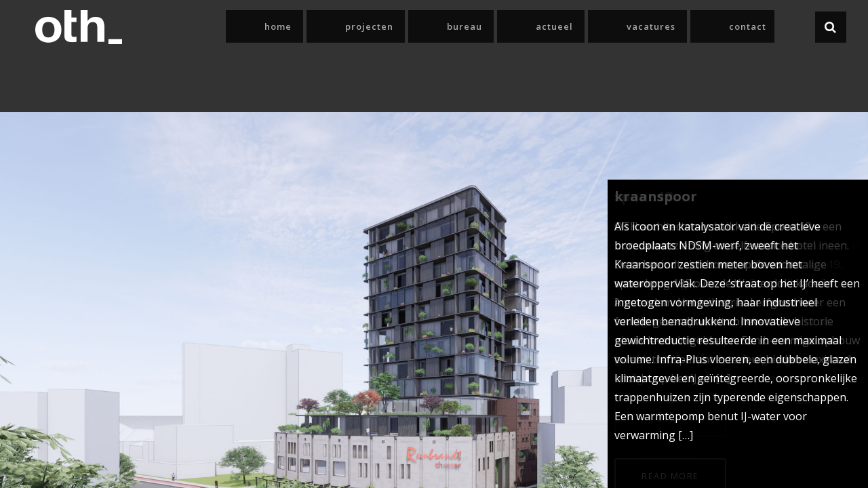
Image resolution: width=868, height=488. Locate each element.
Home (441, 26)
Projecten (505, 26)
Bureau (573, 26)
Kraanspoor (656, 196)
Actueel (636, 26)
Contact (775, 26)
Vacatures (705, 26)
